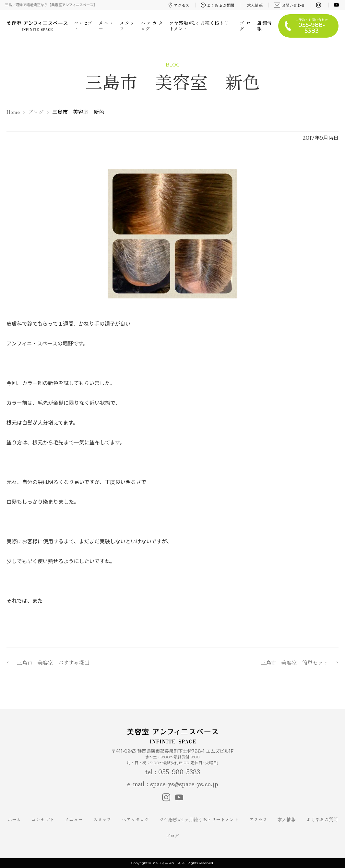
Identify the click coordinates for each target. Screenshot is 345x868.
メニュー (106, 26)
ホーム (14, 819)
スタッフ (127, 26)
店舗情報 (264, 26)
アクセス (179, 5)
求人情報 (255, 5)
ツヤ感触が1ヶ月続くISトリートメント (201, 26)
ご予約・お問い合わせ (312, 26)
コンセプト (83, 26)
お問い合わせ (290, 5)
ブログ (245, 26)
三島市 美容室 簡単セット (294, 662)
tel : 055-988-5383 (173, 772)
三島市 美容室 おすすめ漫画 (53, 662)
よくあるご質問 (218, 5)
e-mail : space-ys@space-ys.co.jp (173, 784)
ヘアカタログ (152, 26)
